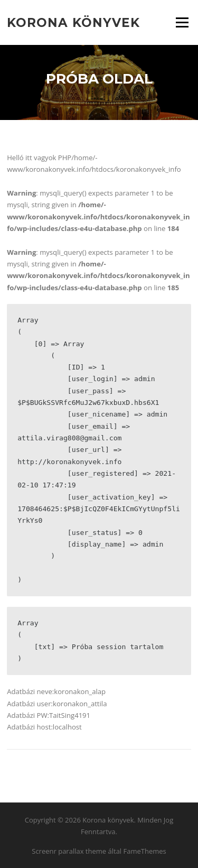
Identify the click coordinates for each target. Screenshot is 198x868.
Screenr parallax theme (69, 851)
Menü (182, 22)
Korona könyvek (73, 22)
